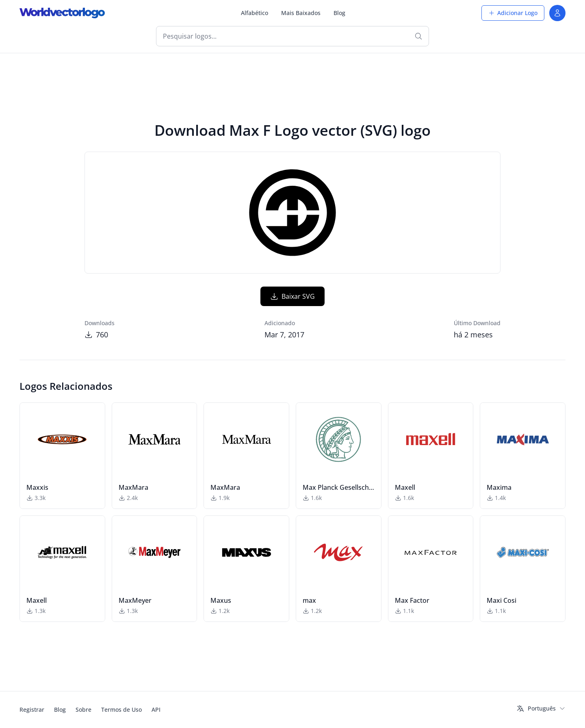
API (156, 710)
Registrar (32, 710)
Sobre (83, 710)
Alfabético (255, 13)
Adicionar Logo (513, 13)
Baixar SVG (292, 296)
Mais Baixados (301, 13)
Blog (339, 13)
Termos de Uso (121, 710)
